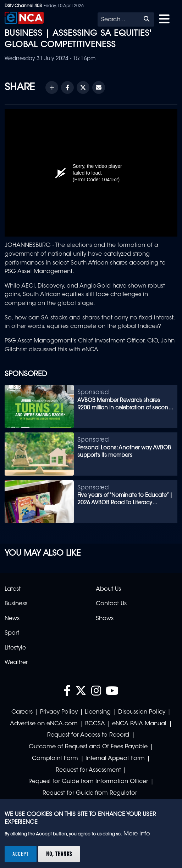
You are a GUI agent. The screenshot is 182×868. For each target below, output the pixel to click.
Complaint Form (55, 759)
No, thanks (59, 854)
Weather (16, 663)
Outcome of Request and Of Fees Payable (88, 747)
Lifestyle (15, 648)
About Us (108, 589)
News (12, 619)
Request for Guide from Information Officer (88, 782)
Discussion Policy (142, 712)
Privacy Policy (59, 712)
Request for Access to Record (88, 735)
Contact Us (111, 604)
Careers (22, 712)
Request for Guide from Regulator (90, 793)
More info (137, 834)
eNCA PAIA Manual (139, 724)
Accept (21, 854)
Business (16, 604)
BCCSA (95, 724)
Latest (13, 589)
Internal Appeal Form (115, 759)
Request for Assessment (88, 770)
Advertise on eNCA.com (44, 724)
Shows (105, 619)
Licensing (98, 712)
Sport (12, 633)
